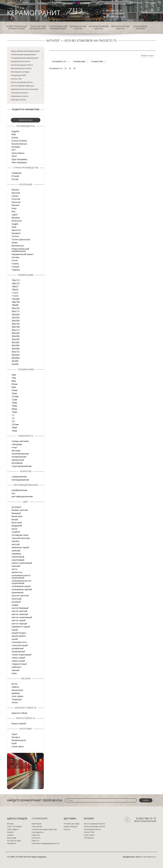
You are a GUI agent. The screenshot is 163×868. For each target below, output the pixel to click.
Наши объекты (59, 3)
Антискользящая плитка (99, 28)
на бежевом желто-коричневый (21, 577)
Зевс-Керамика (19, 162)
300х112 (16, 330)
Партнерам (36, 824)
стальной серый (20, 645)
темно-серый (18, 658)
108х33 (15, 290)
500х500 (16, 355)
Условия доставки (72, 824)
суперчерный (18, 651)
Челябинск (12, 843)
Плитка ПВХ (16, 79)
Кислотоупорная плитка (22, 82)
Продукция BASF (19, 75)
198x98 (15, 305)
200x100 (16, 308)
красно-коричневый (22, 563)
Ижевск (10, 832)
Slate (14, 227)
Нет (13, 493)
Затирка (16, 737)
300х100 (16, 324)
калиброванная (19, 490)
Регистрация (151, 3)
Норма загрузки (70, 826)
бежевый (16, 513)
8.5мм (14, 384)
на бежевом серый (21, 586)
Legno (15, 215)
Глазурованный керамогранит (58, 28)
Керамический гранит (23, 254)
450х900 (16, 349)
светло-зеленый (20, 614)
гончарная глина (20, 535)
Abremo (15, 190)
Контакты (41, 3)
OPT (14, 150)
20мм (14, 409)
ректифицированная (22, 496)
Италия (15, 176)
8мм (14, 381)
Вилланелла (18, 246)
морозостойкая (19, 713)
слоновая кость (19, 642)
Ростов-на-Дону (14, 841)
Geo (13, 211)
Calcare (15, 196)
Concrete (16, 199)
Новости (35, 841)
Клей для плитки (18, 99)
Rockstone (17, 221)
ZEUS (14, 156)
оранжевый (17, 592)
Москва (10, 824)
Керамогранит (19, 740)
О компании (40, 818)
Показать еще (148, 56)
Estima (15, 138)
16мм (14, 406)
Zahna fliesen (18, 153)
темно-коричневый (21, 655)
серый (15, 630)
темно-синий (18, 661)
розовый (16, 602)
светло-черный (19, 624)
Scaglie (15, 224)
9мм (14, 387)
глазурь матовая (20, 441)
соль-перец (17, 696)
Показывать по (56, 68)
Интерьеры (89, 838)
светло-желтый (19, 611)
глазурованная (19, 477)
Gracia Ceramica (19, 141)
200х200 (16, 315)
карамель (16, 554)
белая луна (17, 516)
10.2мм (15, 396)
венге (14, 529)
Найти (146, 800)
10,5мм (15, 424)
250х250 (16, 318)
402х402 (16, 342)
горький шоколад (21, 538)
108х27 (15, 286)
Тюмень (10, 835)
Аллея (14, 243)
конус (14, 447)
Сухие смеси (18, 746)
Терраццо (17, 699)
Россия (15, 179)
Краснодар (12, 838)
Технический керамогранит (38, 28)
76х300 (15, 361)
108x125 (16, 283)
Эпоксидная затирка (140, 28)
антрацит (16, 507)
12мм (14, 400)
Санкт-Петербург (14, 826)
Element (15, 205)
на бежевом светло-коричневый (22, 582)
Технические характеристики (44, 829)
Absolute (16, 193)
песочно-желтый (20, 596)
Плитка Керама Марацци (22, 86)
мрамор (16, 693)
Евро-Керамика (19, 159)
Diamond (16, 202)
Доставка (11, 3)
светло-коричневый (22, 617)
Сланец (15, 264)
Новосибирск (13, 829)
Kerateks (16, 147)
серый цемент (19, 636)
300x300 (16, 321)
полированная (19, 457)
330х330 (16, 339)
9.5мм (14, 390)
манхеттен (17, 572)
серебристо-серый (21, 627)
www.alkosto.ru (150, 857)
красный (16, 566)
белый (15, 519)
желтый (15, 544)
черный (15, 670)
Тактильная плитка (19, 93)
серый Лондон (19, 633)
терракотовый (19, 664)
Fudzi (14, 208)
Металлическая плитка (120, 28)
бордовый (17, 526)
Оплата (26, 3)
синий (15, 639)
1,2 (13, 415)
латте (14, 569)
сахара (15, 605)
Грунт (15, 734)
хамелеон (16, 667)
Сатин (15, 260)
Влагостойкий (19, 724)
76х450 (15, 364)
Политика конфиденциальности (45, 843)
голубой (16, 532)
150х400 (16, 299)
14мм (14, 403)
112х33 (15, 296)
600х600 (16, 358)
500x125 (16, 352)
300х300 (16, 336)
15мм (14, 431)
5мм (14, 375)
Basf (14, 134)
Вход (139, 3)
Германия (16, 173)
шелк (14, 673)
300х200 (16, 333)
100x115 (16, 280)
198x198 (16, 302)
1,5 (13, 418)
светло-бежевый (20, 608)
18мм (14, 428)
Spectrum (16, 230)
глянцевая (17, 444)
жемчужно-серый (20, 547)
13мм (14, 412)
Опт (74, 3)
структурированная (22, 466)
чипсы (15, 702)
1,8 (13, 421)
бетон (15, 684)
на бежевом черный (22, 589)
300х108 (16, 327)
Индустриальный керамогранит (17, 28)
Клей (14, 743)
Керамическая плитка (78, 28)
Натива (15, 257)
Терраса (16, 270)
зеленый (16, 551)
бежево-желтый (20, 510)
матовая (16, 451)
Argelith (15, 131)
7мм (14, 378)
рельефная (17, 463)
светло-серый (18, 620)
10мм (14, 393)
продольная (18, 460)
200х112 (16, 311)
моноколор (17, 690)
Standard (16, 233)
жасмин (15, 541)
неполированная (20, 454)
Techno (15, 236)
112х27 (15, 293)
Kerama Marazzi (19, 144)
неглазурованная (20, 480)
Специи (15, 267)
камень (15, 687)
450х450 (16, 345)
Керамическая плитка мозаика (25, 89)
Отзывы (87, 3)
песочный (16, 599)
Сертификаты (38, 832)
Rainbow (16, 218)
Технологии (37, 826)
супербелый (18, 648)
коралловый (18, 557)
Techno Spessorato (21, 239)
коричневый (18, 560)
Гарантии (36, 835)
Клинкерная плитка (20, 96)
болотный (17, 523)
